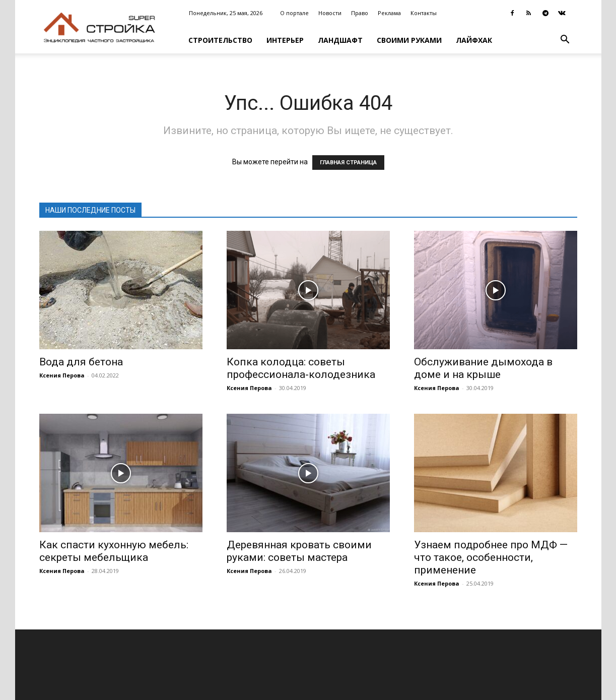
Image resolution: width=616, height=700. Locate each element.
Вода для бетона (81, 362)
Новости (330, 13)
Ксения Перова (62, 375)
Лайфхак (474, 40)
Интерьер (285, 40)
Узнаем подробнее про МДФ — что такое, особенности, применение (491, 557)
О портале (294, 13)
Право (360, 13)
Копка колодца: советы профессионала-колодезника (301, 368)
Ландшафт (340, 40)
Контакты (424, 13)
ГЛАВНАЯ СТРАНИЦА (348, 163)
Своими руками (409, 40)
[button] (565, 41)
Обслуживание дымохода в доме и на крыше (483, 368)
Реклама (389, 13)
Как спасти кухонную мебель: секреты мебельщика (114, 551)
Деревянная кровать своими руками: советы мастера (299, 551)
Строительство (220, 40)
